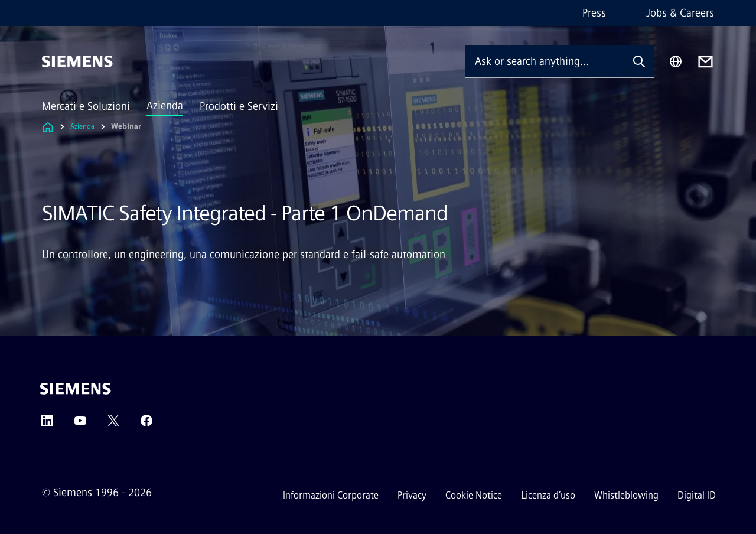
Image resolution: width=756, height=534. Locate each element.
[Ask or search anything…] (545, 61)
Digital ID (697, 495)
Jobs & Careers (680, 13)
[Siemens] (77, 61)
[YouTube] (80, 424)
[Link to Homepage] (48, 127)
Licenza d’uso (548, 495)
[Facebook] (146, 424)
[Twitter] (113, 424)
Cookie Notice (474, 495)
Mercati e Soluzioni (86, 106)
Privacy (412, 495)
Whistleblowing (626, 495)
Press (594, 13)
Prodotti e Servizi (239, 106)
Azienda (165, 106)
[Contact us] (706, 62)
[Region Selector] (676, 61)
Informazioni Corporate (331, 495)
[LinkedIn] (47, 424)
